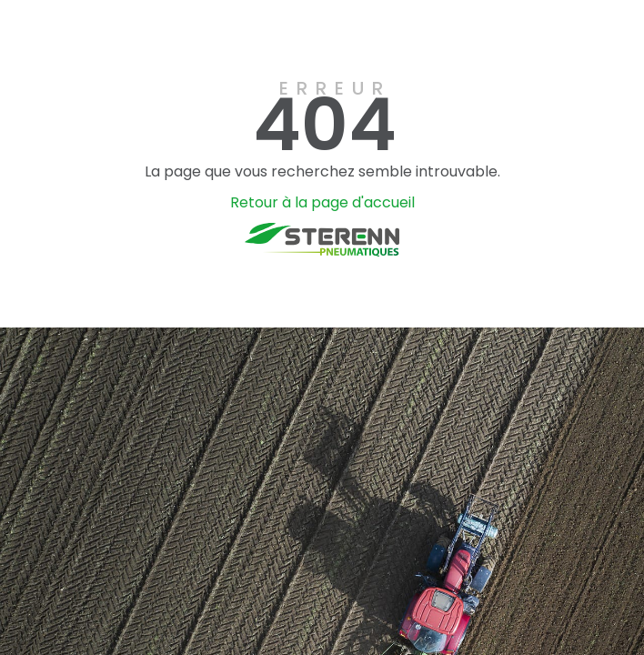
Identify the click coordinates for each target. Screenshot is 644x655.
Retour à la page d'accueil (322, 202)
